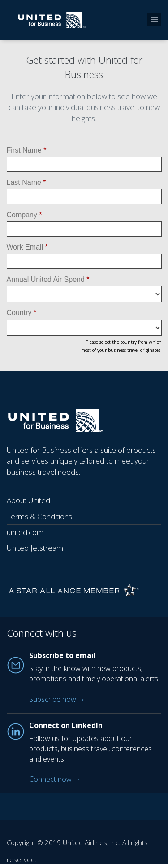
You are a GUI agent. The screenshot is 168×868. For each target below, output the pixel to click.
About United (28, 500)
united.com (25, 532)
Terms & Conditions (39, 516)
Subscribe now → (57, 699)
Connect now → (55, 779)
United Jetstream (35, 548)
